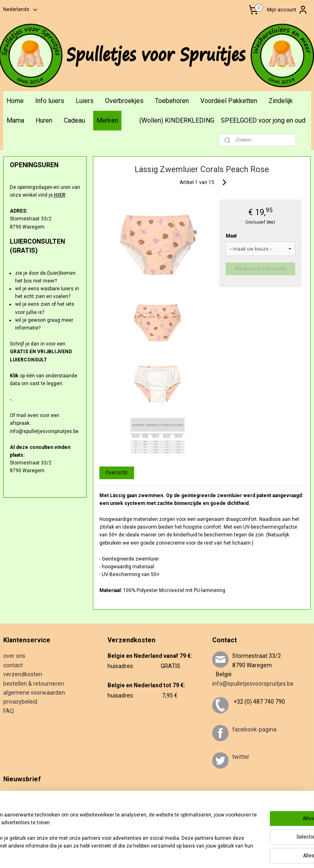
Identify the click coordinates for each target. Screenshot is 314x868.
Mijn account (287, 10)
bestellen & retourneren (34, 684)
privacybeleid (20, 702)
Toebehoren (172, 101)
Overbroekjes (124, 101)
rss (174, 853)
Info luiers (50, 101)
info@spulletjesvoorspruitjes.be (253, 684)
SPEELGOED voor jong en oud (263, 120)
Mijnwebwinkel (273, 853)
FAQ (9, 711)
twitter (241, 757)
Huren (44, 120)
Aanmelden (22, 821)
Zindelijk (281, 101)
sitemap (158, 853)
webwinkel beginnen (203, 853)
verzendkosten (23, 674)
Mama (15, 120)
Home (15, 101)
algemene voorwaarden (34, 693)
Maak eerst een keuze (261, 268)
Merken (107, 120)
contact (13, 665)
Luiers (85, 101)
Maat (231, 236)
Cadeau (74, 120)
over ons (14, 656)
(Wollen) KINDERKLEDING (177, 120)
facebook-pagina (254, 729)
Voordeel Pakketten (229, 101)
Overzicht (117, 472)
